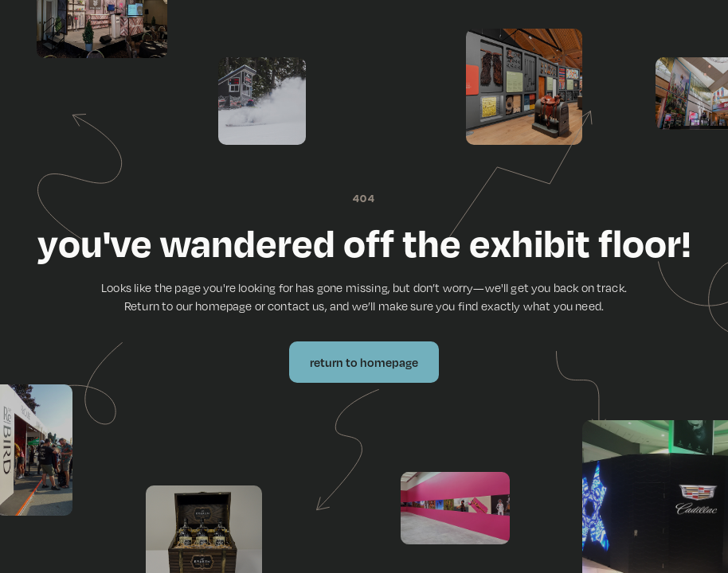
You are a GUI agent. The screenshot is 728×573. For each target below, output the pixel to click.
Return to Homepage (364, 362)
